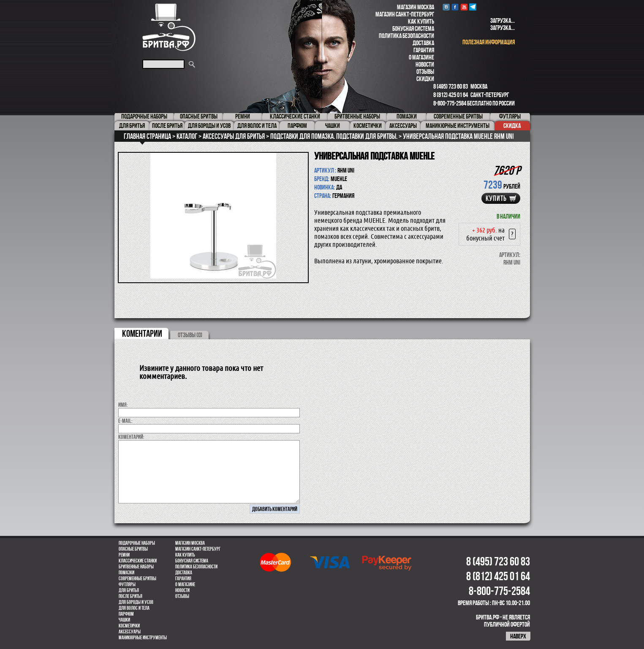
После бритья (130, 596)
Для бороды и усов (136, 602)
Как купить (421, 21)
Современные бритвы (137, 579)
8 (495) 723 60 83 (451, 86)
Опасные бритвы (133, 549)
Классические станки (138, 561)
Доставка (423, 43)
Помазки (126, 573)
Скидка (512, 126)
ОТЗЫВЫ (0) (190, 335)
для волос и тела (134, 608)
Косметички (129, 626)
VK (446, 7)
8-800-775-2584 (450, 103)
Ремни (124, 555)
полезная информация (489, 42)
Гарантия (424, 50)
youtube (464, 7)
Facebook (455, 7)
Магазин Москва (416, 7)
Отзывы (425, 72)
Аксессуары (130, 632)
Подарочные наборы (137, 543)
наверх (518, 636)
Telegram (473, 7)
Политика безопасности (406, 36)
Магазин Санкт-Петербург (405, 14)
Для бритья (129, 590)
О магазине (421, 57)
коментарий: (131, 437)
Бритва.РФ (169, 27)
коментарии (142, 333)
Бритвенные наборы (136, 567)
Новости (425, 64)
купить (496, 198)
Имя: (123, 405)
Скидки (425, 79)
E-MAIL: (125, 421)
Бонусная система (413, 28)
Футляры (127, 584)
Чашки (124, 620)
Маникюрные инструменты (143, 638)
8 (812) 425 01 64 (451, 95)
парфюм (126, 614)
